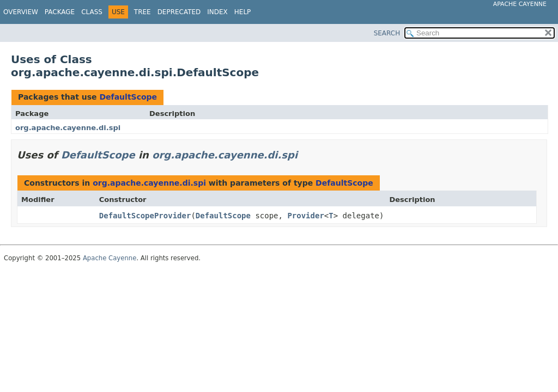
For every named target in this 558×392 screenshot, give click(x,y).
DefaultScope (128, 97)
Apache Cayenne (520, 4)
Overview (21, 12)
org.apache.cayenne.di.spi (68, 128)
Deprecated (179, 12)
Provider (305, 216)
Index (217, 12)
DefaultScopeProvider (145, 216)
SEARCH (387, 33)
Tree (142, 12)
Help (243, 12)
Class (92, 12)
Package (60, 12)
